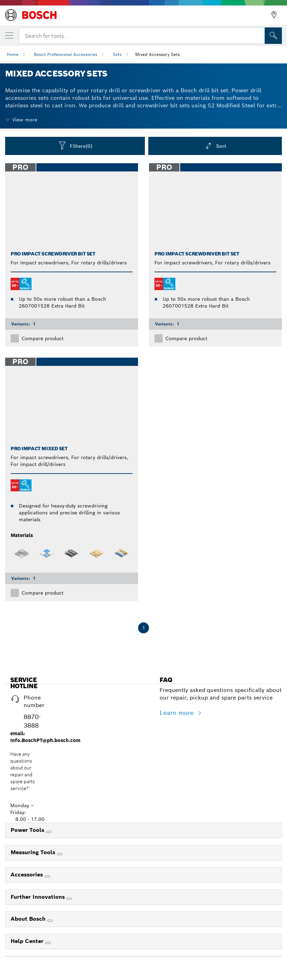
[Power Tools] (49, 832)
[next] (156, 628)
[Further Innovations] (69, 899)
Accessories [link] (28, 875)
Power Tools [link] (28, 830)
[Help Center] (48, 943)
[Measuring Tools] (60, 854)
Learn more (178, 713)
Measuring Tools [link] (34, 852)
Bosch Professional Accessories (66, 54)
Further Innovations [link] (39, 897)
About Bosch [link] (29, 919)
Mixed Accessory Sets (158, 54)
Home (13, 54)
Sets (117, 54)
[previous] (131, 628)
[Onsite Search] (273, 36)
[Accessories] (47, 876)
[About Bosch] (50, 921)
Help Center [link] (28, 941)
